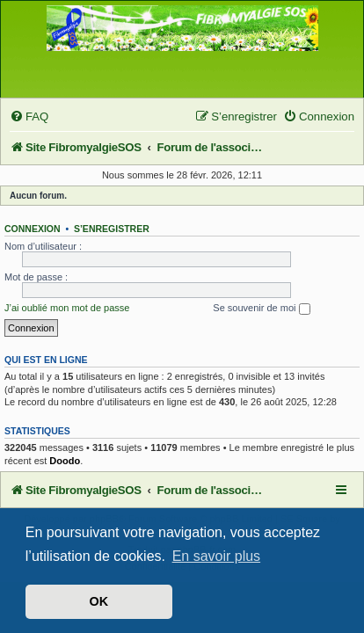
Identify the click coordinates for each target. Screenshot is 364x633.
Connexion (33, 229)
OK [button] (99, 601)
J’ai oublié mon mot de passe (67, 308)
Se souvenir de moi (261, 309)
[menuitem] (29, 116)
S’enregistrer (112, 229)
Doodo (65, 461)
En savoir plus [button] (217, 556)
